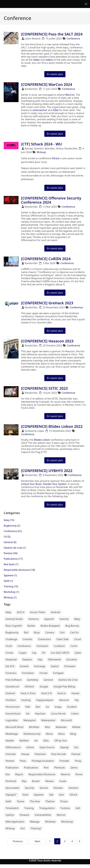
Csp (34, 653)
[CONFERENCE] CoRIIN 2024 (46, 259)
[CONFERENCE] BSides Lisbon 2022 (52, 426)
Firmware (70, 666)
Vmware (24, 815)
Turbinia (65, 808)
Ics (47, 707)
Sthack (56, 158)
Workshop (67, 822)
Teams (21, 801)
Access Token (38, 612)
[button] (86, 4)
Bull (26, 632)
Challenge (11, 639)
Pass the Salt (59, 754)
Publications (31, 768)
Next (37, 841)
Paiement (40, 754)
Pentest (10, 761)
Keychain (40, 714)
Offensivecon (13, 747)
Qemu (74, 768)
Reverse (65, 774)
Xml (23, 828)
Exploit (55, 666)
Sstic (61, 795)
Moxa (61, 734)
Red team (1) (11, 564)
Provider (64, 761)
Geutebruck (12, 687)
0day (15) (9, 520)
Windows (50, 822)
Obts (46, 741)
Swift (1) (8, 581)
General (48, 680)
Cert (62, 632)
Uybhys (10, 815)
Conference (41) (13, 531)
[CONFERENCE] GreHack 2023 (47, 303)
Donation (72, 659)
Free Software (14, 680)
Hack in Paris (28, 693)
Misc (48, 727)
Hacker (76, 693)
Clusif (9, 646)
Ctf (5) (7, 537)
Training (29, 808)
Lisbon (75, 714)
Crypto (23, 653)
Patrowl (76, 754)
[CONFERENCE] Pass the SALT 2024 (52, 34)
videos (49, 60)
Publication (12, 768)
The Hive (35, 801)
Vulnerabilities (43, 815)
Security (29, 788)
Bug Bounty (72, 626)
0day (8, 612)
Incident (72, 707)
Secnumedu (12, 788)
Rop (24, 781)
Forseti (43, 673)
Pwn (46, 768)
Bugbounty (12, 632)
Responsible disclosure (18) (19, 570)
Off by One (61, 741)
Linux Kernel (58, 714)
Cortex (9, 653)
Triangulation (47, 808)
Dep (40, 659)
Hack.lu (62, 693)
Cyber (78, 653)
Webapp (35, 822)
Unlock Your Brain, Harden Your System (44, 484)
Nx (36, 741)
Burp (37, 632)
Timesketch (12, 808)
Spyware (39, 795)
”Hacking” (36, 828)
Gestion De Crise (68, 680)
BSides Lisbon (42, 440)
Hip (77, 700)
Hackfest (11, 700)
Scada (63, 781)
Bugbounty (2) (12, 526)
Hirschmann (13, 707)
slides (36, 60)
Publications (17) (13, 559)
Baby (77, 619)
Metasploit (30, 720)
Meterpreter (48, 720)
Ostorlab (11, 754)
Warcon (61, 815)
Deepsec (27, 659)
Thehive (50, 801)
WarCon (70, 95)
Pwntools (60, 768)
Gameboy (33, 680)
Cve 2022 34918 (60, 653)
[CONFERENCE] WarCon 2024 (47, 84)
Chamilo (27, 639)
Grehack (10, 693)
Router (36, 781)
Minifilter (34, 727)
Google (44, 687)
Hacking (26, 700)
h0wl (56, 110)
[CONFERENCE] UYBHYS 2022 (47, 471)
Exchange (40, 666)
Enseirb (24, 666)
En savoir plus (55, 74)
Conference (73, 39)
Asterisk (64, 619)
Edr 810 (10, 666)
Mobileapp (12, 734)
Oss (76, 747)
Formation (28, 673)
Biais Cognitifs (14, 626)
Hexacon (64, 700)
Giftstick (29, 687)
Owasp (25, 754)
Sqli (51, 795)
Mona (49, 734)
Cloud (77, 639)
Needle (10, 741)
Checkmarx (44, 639)
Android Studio (14, 619)
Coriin (74, 646)
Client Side (62, 639)
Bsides (31, 626)
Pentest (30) (11, 553)
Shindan (58, 788)
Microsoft (66, 720)
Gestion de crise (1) (15, 548)
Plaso (23, 761)
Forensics (11, 673)
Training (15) (11, 586)
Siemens (73, 788)
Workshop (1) (11, 592)
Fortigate (58, 673)
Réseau (50, 781)
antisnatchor (40, 110)
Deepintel (11, 659)
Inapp (58, 707)
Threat (64, 801)
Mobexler (61, 727)
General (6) (10, 542)
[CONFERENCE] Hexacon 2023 (47, 341)
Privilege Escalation (43, 761)
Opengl (64, 747)
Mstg (73, 734)
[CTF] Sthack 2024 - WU (41, 144)
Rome (79, 774)
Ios (28, 714)
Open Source (47, 747)
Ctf (43, 653)
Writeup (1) (10, 597)
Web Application (15, 822)
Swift (8, 801)
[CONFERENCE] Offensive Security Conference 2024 (51, 200)
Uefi (78, 808)
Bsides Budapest (50, 626)
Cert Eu (74, 632)
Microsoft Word (14, 727)
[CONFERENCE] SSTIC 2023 (44, 388)
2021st (21, 612)
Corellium (59, 646)
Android (55, 612)
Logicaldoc (12, 720)
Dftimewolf (54, 659)
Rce (8, 774)
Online (30, 747)
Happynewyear (45, 700)
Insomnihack (13, 714)
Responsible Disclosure (42, 774)
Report (19, 774)
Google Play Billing (64, 687)
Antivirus (33, 619)
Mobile (76, 727)
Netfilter (24, 741)
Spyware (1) (10, 575)
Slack (25, 795)
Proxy (78, 761)
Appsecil (49, 619)
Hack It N (47, 693)
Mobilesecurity (32, 734)
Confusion (42, 646)
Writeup (41, 152)
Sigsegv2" (11, 795)
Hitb (28, 707)
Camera (50, 632)
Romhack (11, 781)
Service (44, 788)
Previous (18, 841)
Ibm (38, 707)
